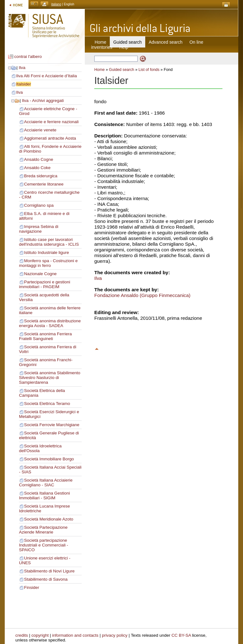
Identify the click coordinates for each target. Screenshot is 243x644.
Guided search (121, 70)
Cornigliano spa (39, 205)
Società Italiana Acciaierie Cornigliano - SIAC (46, 483)
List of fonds (149, 70)
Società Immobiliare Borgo (49, 459)
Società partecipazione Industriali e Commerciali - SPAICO (44, 545)
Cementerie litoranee (44, 184)
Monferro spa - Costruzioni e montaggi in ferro (48, 263)
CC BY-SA (181, 635)
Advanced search (166, 42)
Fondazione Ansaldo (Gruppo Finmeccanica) (142, 295)
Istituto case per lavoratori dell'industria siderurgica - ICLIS (49, 242)
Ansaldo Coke (37, 168)
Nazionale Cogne (40, 274)
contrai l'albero (28, 57)
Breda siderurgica (41, 176)
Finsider (32, 587)
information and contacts (75, 635)
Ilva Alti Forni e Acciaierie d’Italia (47, 76)
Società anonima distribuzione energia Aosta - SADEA (50, 323)
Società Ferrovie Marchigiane (52, 425)
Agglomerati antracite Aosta (50, 138)
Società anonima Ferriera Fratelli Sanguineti (45, 336)
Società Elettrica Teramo (47, 404)
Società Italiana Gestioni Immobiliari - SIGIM (44, 496)
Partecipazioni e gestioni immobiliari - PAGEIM (45, 284)
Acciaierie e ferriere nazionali (51, 122)
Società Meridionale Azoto (49, 519)
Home (100, 42)
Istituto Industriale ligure (47, 253)
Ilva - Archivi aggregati (43, 101)
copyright (40, 635)
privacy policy (115, 635)
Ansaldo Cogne (39, 159)
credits (22, 635)
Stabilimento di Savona (46, 579)
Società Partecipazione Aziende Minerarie (43, 530)
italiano (56, 4)
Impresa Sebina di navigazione (39, 229)
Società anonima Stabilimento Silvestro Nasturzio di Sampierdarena (50, 378)
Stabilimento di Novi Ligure (49, 571)
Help (124, 47)
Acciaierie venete (40, 130)
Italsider (24, 84)
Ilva (22, 68)
